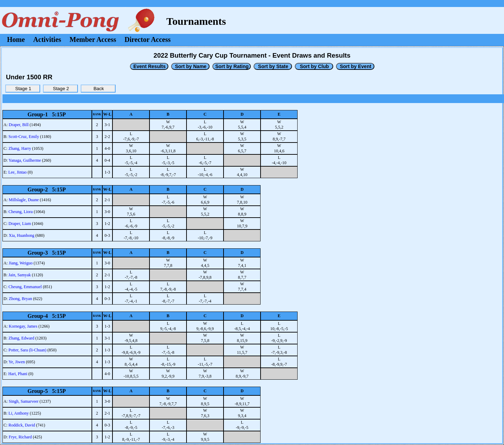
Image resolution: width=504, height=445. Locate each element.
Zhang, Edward (21, 338)
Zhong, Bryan (20, 299)
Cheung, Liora (20, 212)
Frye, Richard (20, 437)
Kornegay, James (23, 326)
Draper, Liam (20, 224)
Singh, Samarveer (24, 401)
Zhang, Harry (20, 148)
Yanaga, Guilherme (25, 160)
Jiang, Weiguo (21, 263)
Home (16, 39)
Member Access (93, 39)
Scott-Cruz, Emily (24, 137)
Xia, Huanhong (21, 235)
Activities (47, 39)
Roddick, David (22, 425)
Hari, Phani (18, 374)
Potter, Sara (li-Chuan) (27, 350)
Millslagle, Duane (24, 200)
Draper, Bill (19, 125)
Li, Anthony (19, 413)
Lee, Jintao (18, 172)
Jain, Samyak (20, 275)
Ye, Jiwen (17, 362)
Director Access (148, 39)
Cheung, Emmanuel (25, 287)
